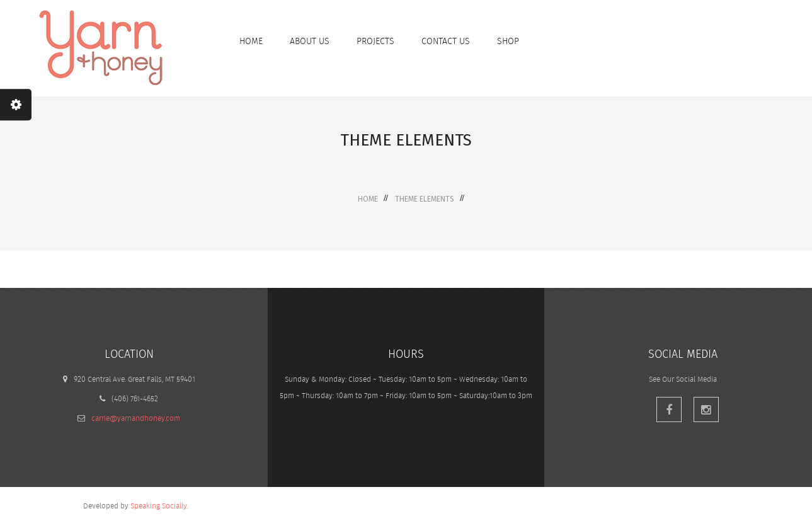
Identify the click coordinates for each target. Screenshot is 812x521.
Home (368, 199)
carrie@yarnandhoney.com (136, 418)
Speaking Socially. (159, 506)
